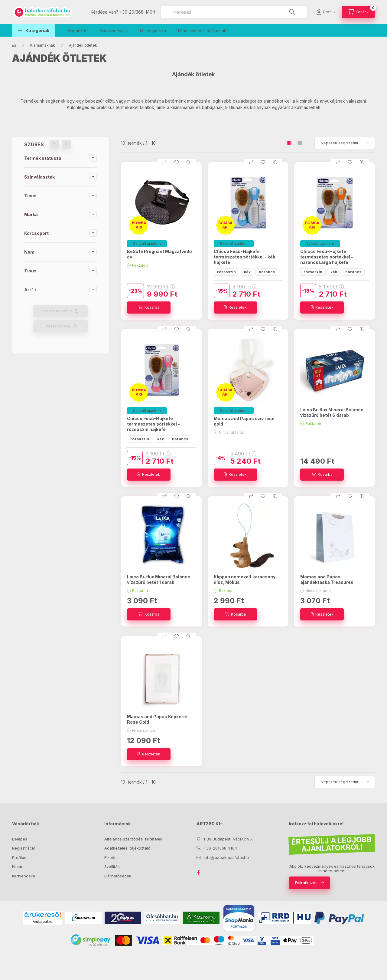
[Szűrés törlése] (67, 144)
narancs (267, 272)
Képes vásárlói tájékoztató (203, 31)
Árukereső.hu (42, 922)
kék (247, 272)
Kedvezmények (114, 31)
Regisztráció (24, 848)
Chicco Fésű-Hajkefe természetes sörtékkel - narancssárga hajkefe (327, 257)
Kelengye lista (153, 31)
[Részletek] (236, 307)
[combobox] (234, 12)
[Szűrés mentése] (54, 144)
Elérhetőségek (118, 876)
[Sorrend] (345, 143)
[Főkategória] (14, 45)
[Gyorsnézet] (189, 162)
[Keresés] (292, 12)
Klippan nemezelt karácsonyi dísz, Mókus (245, 579)
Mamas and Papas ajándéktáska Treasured (327, 579)
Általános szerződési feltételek (133, 839)
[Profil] (326, 12)
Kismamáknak (43, 45)
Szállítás (112, 867)
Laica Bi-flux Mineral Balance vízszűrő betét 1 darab (159, 579)
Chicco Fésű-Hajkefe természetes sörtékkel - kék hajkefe (244, 257)
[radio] (300, 143)
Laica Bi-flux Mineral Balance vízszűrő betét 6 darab (332, 412)
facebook (198, 873)
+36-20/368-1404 (137, 12)
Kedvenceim (24, 876)
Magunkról (77, 31)
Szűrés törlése (57, 326)
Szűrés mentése (57, 311)
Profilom (20, 857)
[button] (34, 30)
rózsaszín (226, 272)
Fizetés (111, 857)
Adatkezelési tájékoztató (127, 848)
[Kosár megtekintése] (358, 12)
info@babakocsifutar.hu (226, 857)
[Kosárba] (149, 307)
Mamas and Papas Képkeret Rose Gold (157, 719)
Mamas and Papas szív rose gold (244, 421)
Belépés (20, 839)
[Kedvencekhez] (177, 162)
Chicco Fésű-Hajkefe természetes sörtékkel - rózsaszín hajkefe (153, 424)
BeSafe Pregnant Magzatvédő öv (159, 254)
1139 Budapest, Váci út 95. (228, 839)
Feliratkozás (306, 883)
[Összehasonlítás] (164, 162)
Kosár (17, 867)
